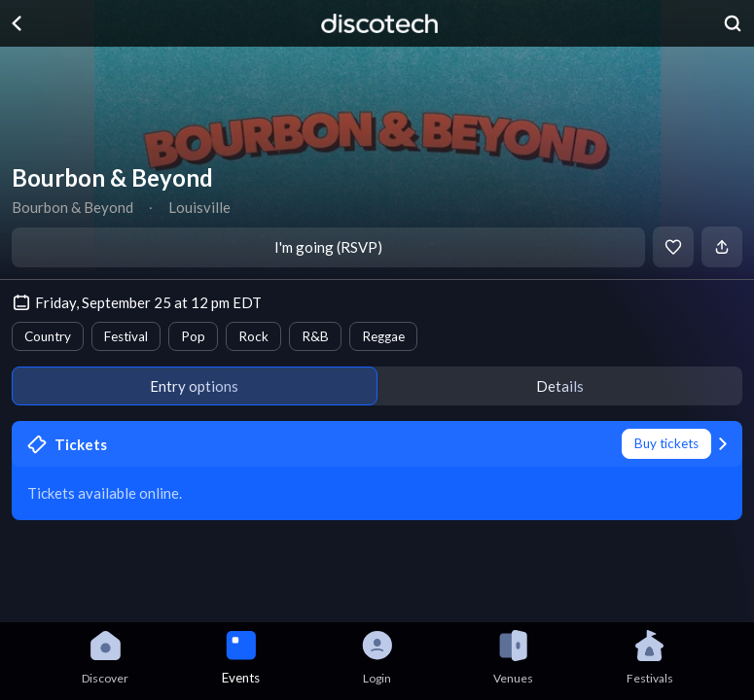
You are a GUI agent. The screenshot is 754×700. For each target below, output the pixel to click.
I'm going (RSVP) (328, 247)
